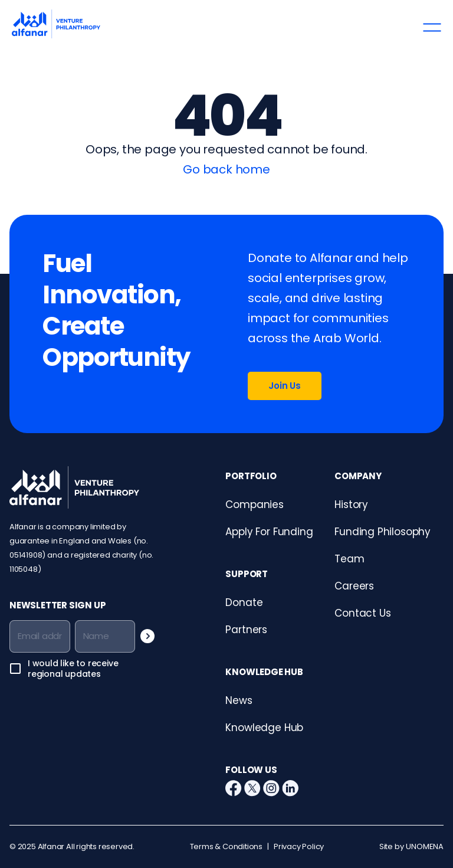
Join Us (285, 386)
